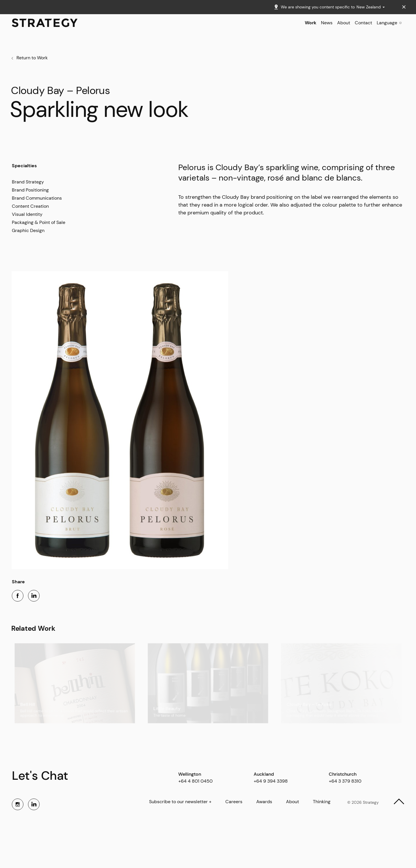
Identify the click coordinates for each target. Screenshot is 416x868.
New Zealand (371, 7)
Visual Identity (27, 214)
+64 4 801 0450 (195, 781)
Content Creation (30, 206)
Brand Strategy (28, 182)
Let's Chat (40, 776)
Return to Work (32, 58)
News (327, 23)
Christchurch (343, 774)
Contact (363, 23)
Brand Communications (37, 198)
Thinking (322, 802)
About (344, 23)
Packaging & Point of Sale (39, 222)
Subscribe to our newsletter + (180, 802)
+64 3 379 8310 (345, 781)
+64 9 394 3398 (271, 781)
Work (311, 23)
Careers (234, 802)
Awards (264, 802)
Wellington (190, 774)
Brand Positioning (30, 190)
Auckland (264, 774)
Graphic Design (28, 230)
